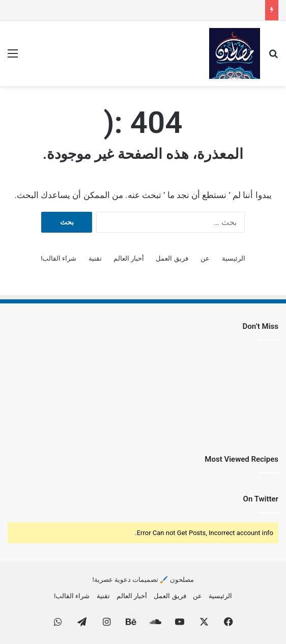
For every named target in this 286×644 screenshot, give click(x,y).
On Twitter (261, 499)
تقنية (95, 258)
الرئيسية (234, 258)
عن (205, 258)
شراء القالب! (59, 258)
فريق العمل (172, 258)
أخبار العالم (129, 258)
